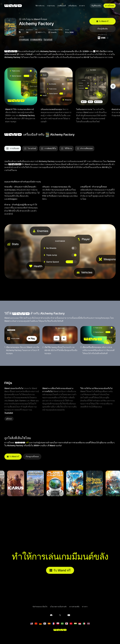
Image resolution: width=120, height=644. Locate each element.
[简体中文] (36, 624)
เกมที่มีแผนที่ (61, 6)
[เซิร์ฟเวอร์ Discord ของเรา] (51, 615)
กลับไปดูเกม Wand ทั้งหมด (33, 19)
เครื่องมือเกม (72, 6)
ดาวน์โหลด (110, 6)
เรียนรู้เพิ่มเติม (102, 29)
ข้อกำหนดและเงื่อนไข (40, 607)
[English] (32, 624)
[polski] (58, 624)
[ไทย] (88, 624)
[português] (62, 624)
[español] (49, 624)
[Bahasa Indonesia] (80, 624)
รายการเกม (51, 6)
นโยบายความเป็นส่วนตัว (58, 607)
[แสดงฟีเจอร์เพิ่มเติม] (113, 86)
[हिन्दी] (75, 624)
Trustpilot (9, 413)
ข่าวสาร (82, 6)
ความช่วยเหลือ (74, 607)
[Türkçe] (71, 624)
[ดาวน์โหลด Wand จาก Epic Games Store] (102, 38)
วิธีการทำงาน (40, 6)
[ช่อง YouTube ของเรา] (69, 615)
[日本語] (67, 624)
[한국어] (45, 624)
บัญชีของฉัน (96, 6)
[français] (53, 624)
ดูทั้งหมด (9, 419)
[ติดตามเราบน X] (60, 615)
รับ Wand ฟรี (102, 21)
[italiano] (84, 624)
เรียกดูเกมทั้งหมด (32, 457)
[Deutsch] (40, 624)
